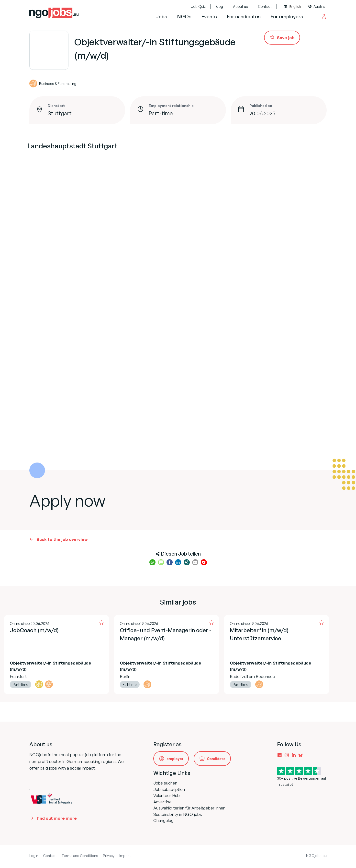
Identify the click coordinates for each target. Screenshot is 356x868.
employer (175, 759)
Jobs (161, 17)
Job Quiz (198, 6)
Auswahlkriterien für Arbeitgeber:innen (189, 808)
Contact (265, 6)
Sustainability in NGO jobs (178, 814)
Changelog (163, 820)
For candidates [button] (244, 17)
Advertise (162, 802)
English (295, 6)
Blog (219, 6)
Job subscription (169, 789)
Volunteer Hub (167, 795)
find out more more (57, 818)
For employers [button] (287, 17)
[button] (152, 562)
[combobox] (293, 6)
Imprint (125, 856)
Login (34, 856)
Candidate (216, 759)
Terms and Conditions (80, 856)
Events (209, 17)
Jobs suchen (165, 783)
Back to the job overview (62, 539)
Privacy (109, 856)
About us (240, 6)
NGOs (184, 17)
